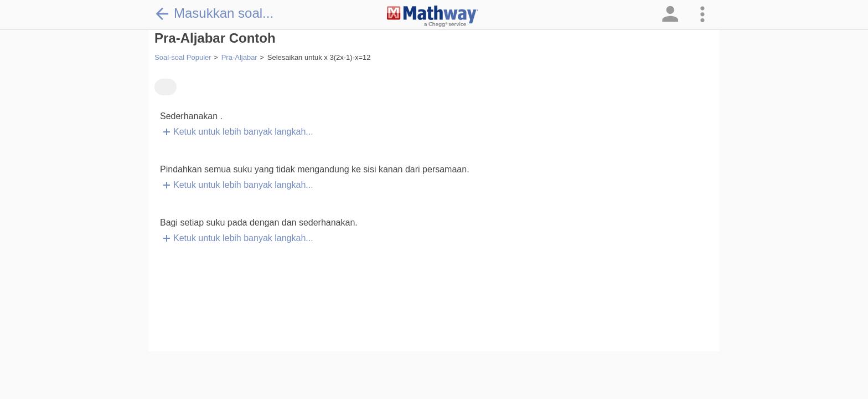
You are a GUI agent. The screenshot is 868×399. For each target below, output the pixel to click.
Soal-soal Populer (183, 57)
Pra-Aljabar (239, 57)
